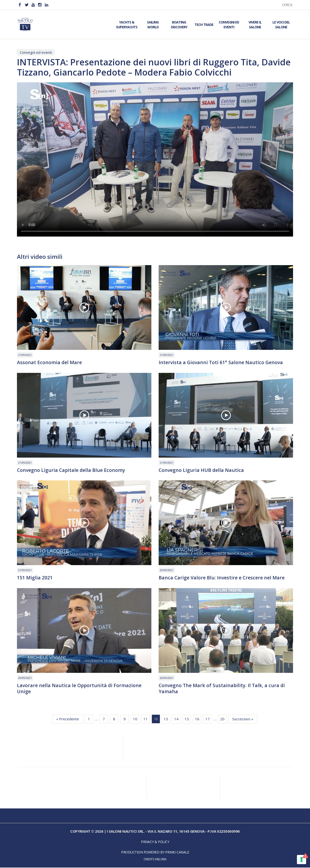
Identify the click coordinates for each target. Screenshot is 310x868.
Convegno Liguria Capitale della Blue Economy (72, 470)
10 (135, 720)
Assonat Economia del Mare (50, 363)
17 (208, 720)
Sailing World (153, 25)
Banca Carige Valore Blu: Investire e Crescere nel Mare (222, 578)
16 (197, 720)
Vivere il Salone (255, 25)
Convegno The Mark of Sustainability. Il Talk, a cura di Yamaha (223, 689)
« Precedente (68, 720)
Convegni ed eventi (36, 52)
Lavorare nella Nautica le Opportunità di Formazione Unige (80, 689)
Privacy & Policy (155, 842)
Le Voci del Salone (281, 25)
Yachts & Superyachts (127, 25)
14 (176, 720)
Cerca (287, 5)
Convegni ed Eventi (229, 25)
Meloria (161, 860)
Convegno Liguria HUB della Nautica (202, 470)
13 (166, 720)
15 (187, 720)
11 (146, 720)
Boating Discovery (179, 25)
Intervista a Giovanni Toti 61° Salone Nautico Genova (221, 363)
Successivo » (243, 720)
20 (222, 720)
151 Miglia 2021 (35, 578)
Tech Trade (204, 25)
